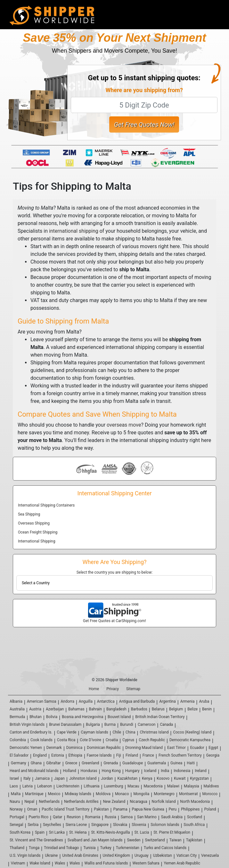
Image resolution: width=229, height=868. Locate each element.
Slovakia (120, 825)
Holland (70, 771)
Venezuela (210, 855)
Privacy (113, 689)
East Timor (176, 748)
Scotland (195, 817)
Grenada (111, 763)
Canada (166, 725)
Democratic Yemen (26, 748)
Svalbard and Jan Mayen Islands (95, 840)
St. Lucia (142, 832)
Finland (132, 755)
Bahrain (96, 709)
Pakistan (101, 809)
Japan (59, 778)
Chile (117, 732)
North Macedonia (195, 802)
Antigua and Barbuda (137, 701)
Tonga (34, 848)
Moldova (103, 794)
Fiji (119, 755)
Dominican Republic (104, 748)
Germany (19, 763)
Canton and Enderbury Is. (31, 732)
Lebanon (45, 786)
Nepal (29, 802)
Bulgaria (93, 725)
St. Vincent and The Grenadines (36, 840)
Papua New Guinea (148, 809)
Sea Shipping (29, 514)
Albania (16, 701)
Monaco (122, 794)
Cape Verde (66, 732)
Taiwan (176, 840)
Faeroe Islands (99, 755)
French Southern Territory (180, 755)
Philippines (190, 809)
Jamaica (42, 778)
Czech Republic (152, 740)
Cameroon (147, 725)
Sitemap (133, 689)
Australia (17, 709)
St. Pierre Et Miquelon (172, 832)
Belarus (158, 709)
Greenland (90, 763)
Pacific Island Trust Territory (65, 809)
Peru (173, 809)
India (165, 771)
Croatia (112, 740)
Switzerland (155, 840)
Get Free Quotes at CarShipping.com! (114, 621)
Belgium (176, 709)
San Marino (147, 817)
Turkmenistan (128, 848)
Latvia (28, 786)
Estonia (58, 755)
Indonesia (182, 771)
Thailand (17, 848)
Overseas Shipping (34, 523)
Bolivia (52, 717)
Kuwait (180, 778)
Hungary (132, 771)
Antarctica (106, 701)
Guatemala (157, 763)
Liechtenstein (68, 786)
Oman (32, 809)
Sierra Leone (76, 825)
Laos (14, 786)
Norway (16, 809)
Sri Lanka (57, 832)
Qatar (57, 817)
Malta (16, 794)
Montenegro (164, 794)
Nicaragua (139, 802)
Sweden (134, 840)
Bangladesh (116, 709)
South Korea (20, 832)
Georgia (213, 755)
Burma (110, 725)
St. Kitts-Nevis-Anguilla (110, 832)
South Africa (194, 825)
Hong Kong (111, 771)
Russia (110, 817)
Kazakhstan (128, 778)
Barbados (139, 709)
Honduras (89, 771)
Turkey (106, 848)
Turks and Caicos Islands (165, 848)
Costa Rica (66, 740)
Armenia (188, 701)
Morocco (210, 794)
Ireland (200, 771)
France (148, 755)
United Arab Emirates (80, 855)
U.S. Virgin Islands (25, 855)
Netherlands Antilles (81, 802)
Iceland (150, 771)
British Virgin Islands (27, 725)
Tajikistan (194, 840)
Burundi (127, 725)
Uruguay (142, 855)
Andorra (67, 701)
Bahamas (76, 709)
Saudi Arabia (172, 817)
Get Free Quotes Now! (144, 125)
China (131, 732)
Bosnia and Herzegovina (82, 717)
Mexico (54, 794)
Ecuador (197, 748)
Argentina (168, 701)
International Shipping (37, 541)
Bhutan (36, 717)
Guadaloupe (133, 763)
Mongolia (141, 794)
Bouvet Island (119, 717)
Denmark (54, 748)
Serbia (33, 825)
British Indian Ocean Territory (160, 717)
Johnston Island (83, 778)
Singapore (100, 825)
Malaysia (192, 786)
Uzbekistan (163, 855)
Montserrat (188, 794)
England (40, 755)
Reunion (74, 817)
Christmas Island (154, 732)
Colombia (18, 740)
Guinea (176, 763)
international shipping (74, 231)
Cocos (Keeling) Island (192, 732)
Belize (192, 709)
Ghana (36, 763)
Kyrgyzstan (199, 778)
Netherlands (49, 802)
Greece (71, 763)
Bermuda (17, 717)
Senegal (16, 825)
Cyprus (128, 740)
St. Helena (78, 832)
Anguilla (86, 701)
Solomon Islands (165, 825)
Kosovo (163, 778)
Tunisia (89, 848)
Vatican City (187, 855)
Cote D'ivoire (90, 740)
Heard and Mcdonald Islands (34, 771)
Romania (93, 817)
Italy (27, 778)
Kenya (147, 778)
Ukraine (51, 855)
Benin (207, 709)
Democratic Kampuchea (190, 740)
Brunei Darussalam (65, 725)
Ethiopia (75, 755)
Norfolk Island (164, 802)
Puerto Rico (38, 817)
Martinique (34, 794)
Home (94, 689)
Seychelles (52, 825)
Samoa (127, 817)
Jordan (107, 778)
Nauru (15, 802)
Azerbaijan (55, 709)
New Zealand (114, 802)
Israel (14, 778)
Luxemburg (114, 786)
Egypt (213, 748)
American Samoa (42, 701)
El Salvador (19, 755)
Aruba (204, 701)
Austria (35, 709)
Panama (120, 809)
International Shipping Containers (46, 505)
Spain (40, 832)
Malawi (173, 786)
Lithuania (92, 786)
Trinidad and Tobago (61, 848)
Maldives (211, 786)
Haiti (191, 763)
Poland (210, 809)
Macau (133, 786)
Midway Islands (78, 794)
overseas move (124, 425)
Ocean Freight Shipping (38, 532)
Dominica (74, 748)
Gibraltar (53, 763)
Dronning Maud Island (144, 748)
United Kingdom (116, 855)
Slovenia (139, 825)
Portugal (17, 817)
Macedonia (153, 786)
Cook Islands (41, 740)
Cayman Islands (95, 732)
